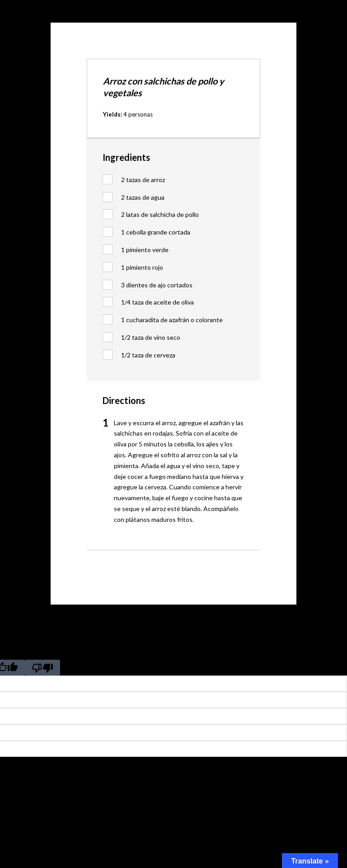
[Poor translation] (42, 668)
